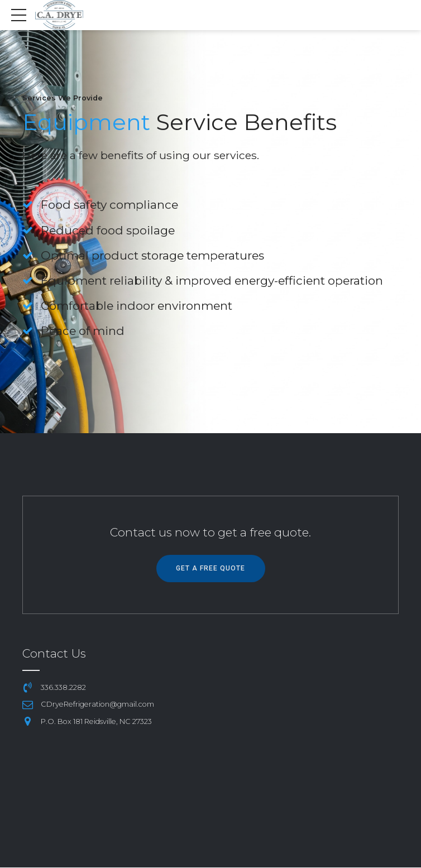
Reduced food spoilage (108, 230)
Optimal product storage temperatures (153, 255)
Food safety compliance (110, 205)
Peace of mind (83, 331)
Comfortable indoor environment (137, 306)
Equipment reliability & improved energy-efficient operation (212, 280)
